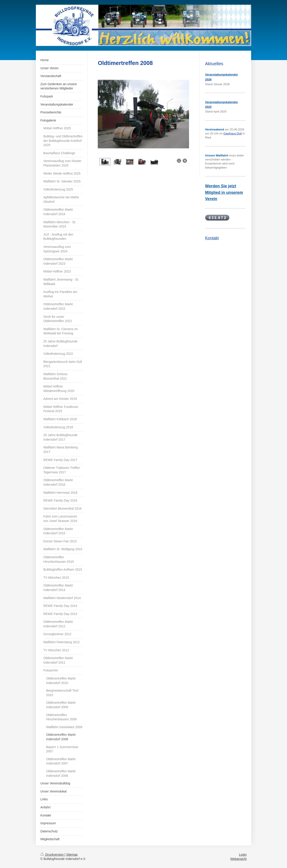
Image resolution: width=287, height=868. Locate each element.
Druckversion (52, 855)
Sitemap (72, 855)
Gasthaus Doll (233, 133)
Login (243, 855)
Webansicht (238, 859)
